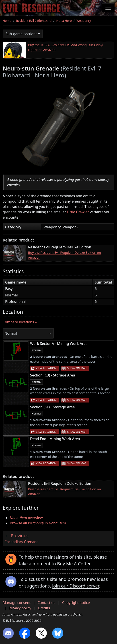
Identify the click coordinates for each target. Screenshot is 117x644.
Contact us (46, 603)
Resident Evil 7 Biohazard (34, 21)
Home (7, 21)
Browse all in (38, 523)
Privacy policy (20, 608)
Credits (44, 608)
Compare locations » (20, 322)
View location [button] (46, 368)
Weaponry (84, 21)
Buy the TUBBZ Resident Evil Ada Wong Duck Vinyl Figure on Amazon (66, 47)
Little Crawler (78, 212)
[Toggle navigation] (108, 8)
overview (26, 518)
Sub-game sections (21, 34)
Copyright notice (76, 603)
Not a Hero (64, 21)
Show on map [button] (77, 368)
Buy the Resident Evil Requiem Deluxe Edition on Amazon (65, 255)
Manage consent (17, 603)
